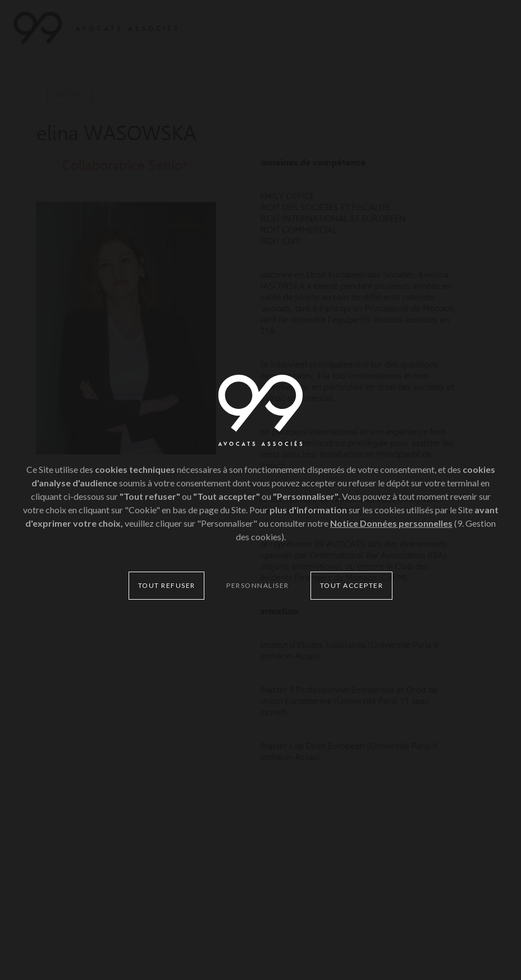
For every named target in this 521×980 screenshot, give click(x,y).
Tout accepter (352, 585)
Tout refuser (167, 585)
